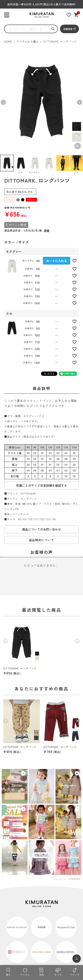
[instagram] (29, 946)
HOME (8, 41)
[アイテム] (25, 971)
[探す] (8, 971)
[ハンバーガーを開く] (7, 15)
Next (80, 102)
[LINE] (42, 946)
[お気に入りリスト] (69, 15)
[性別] (42, 971)
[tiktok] (66, 946)
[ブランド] (75, 971)
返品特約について (41, 540)
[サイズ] (58, 971)
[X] (54, 946)
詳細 (47, 230)
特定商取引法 (15, 935)
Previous (3, 102)
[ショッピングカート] (76, 15)
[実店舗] (17, 946)
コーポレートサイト (65, 935)
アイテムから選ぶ (28, 41)
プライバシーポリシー (38, 935)
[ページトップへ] (77, 959)
